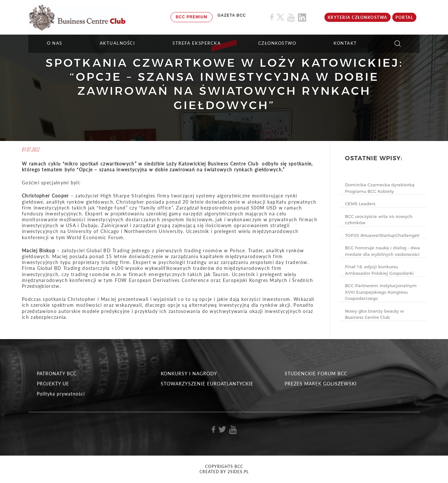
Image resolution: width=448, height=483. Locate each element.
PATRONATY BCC (57, 374)
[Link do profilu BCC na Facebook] (272, 17)
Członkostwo (277, 43)
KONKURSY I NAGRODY (189, 374)
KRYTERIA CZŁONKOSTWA (358, 17)
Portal (404, 17)
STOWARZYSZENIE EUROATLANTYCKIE (207, 384)
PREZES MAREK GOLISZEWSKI (321, 384)
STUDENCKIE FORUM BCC (316, 374)
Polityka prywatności (61, 394)
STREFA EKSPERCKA (197, 43)
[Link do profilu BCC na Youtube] (291, 17)
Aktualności (118, 43)
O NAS (55, 43)
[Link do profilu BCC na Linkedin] (302, 17)
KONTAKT (345, 43)
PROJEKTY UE (53, 384)
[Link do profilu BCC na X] (280, 17)
